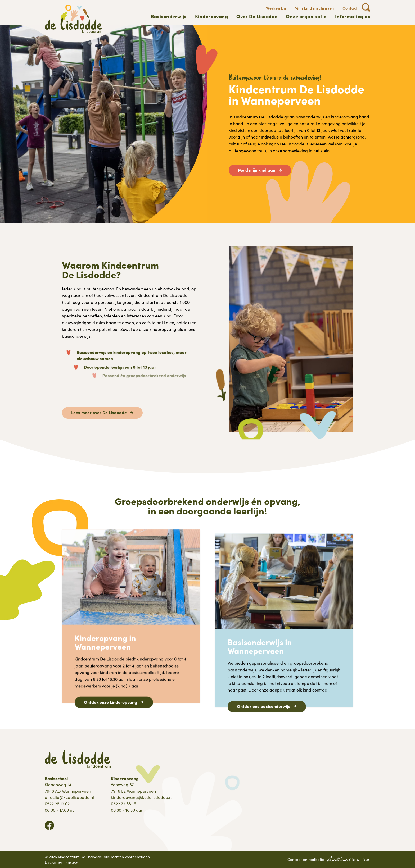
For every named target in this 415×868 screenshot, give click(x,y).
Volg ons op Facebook (49, 825)
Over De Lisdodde (257, 16)
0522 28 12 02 (57, 804)
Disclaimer (53, 862)
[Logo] (74, 19)
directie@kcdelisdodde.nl (69, 797)
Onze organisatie (306, 16)
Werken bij (276, 8)
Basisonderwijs (169, 16)
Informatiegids (353, 16)
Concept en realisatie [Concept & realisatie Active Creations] (329, 859)
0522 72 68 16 (123, 804)
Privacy (72, 862)
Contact (350, 8)
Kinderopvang (211, 16)
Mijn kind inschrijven (314, 8)
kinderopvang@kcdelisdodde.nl (142, 797)
